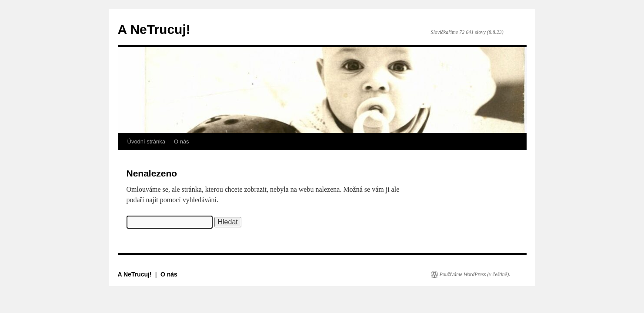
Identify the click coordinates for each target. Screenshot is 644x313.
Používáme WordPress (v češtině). (475, 274)
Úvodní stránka (146, 142)
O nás (182, 142)
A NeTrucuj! (154, 29)
